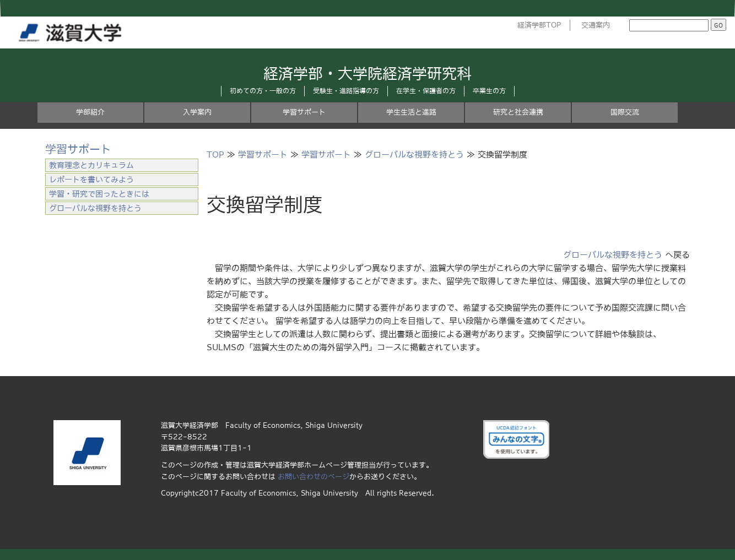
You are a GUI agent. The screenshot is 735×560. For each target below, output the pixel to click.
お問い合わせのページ (314, 477)
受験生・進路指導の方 (346, 91)
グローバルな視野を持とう (414, 154)
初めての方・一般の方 (263, 91)
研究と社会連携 (518, 112)
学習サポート (304, 112)
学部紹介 (90, 112)
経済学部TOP (539, 25)
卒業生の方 (489, 91)
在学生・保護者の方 (426, 91)
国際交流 (625, 112)
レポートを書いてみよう (91, 180)
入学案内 (197, 112)
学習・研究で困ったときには (99, 194)
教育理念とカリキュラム (91, 165)
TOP (215, 154)
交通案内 (596, 25)
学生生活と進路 (411, 112)
